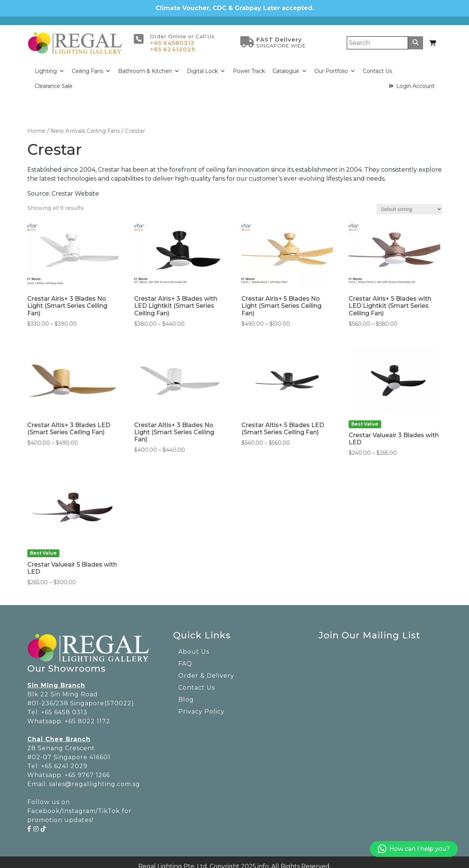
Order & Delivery (206, 670)
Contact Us (377, 65)
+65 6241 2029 (64, 760)
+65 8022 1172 (87, 715)
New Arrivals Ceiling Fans (85, 125)
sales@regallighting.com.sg (95, 778)
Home (36, 125)
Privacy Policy (201, 706)
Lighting (50, 65)
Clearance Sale (54, 80)
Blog (186, 694)
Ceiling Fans (91, 65)
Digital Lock (206, 65)
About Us (194, 646)
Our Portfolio (335, 65)
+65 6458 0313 (64, 706)
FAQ (185, 658)
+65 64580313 (172, 37)
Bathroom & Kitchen (149, 65)
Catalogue (290, 65)
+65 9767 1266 (87, 769)
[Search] (377, 37)
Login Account (415, 80)
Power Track (249, 65)
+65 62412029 (173, 43)
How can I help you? (414, 849)
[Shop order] (409, 203)
